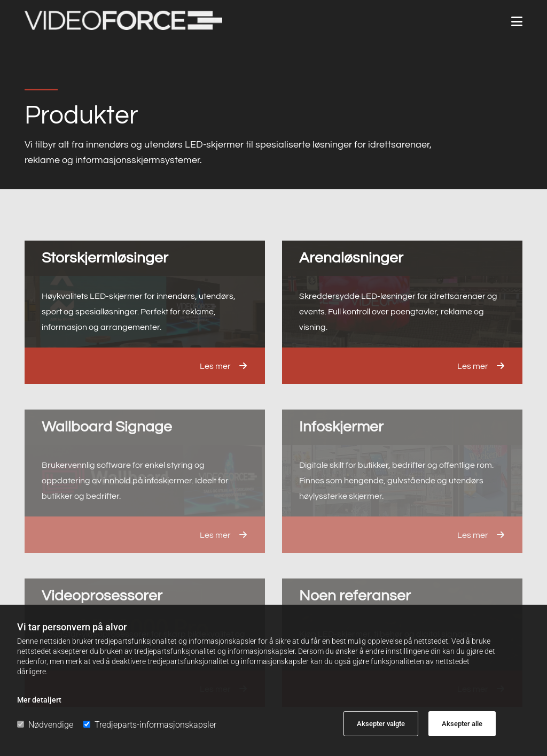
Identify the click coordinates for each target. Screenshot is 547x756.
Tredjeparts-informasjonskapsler (150, 725)
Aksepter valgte (381, 724)
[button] (517, 22)
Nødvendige (45, 725)
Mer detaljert (39, 700)
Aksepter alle (462, 724)
